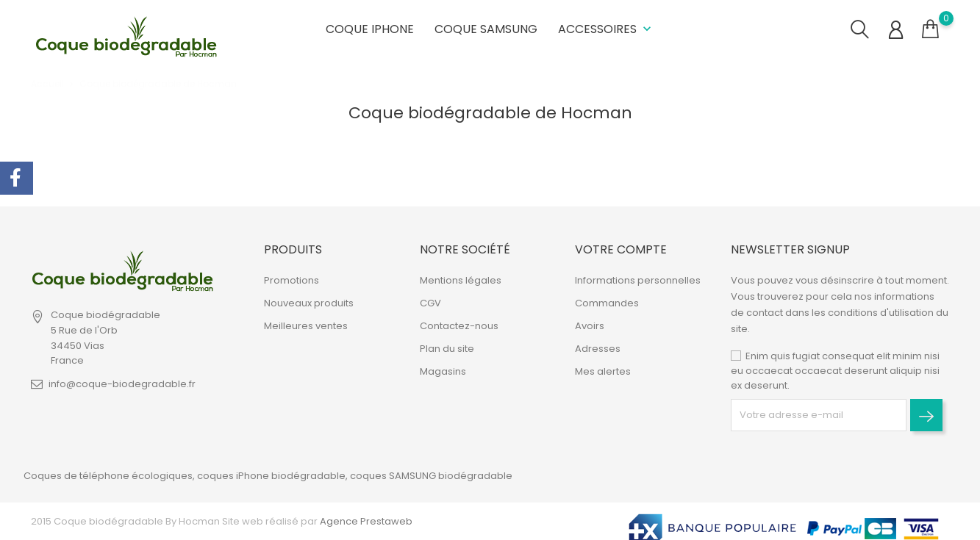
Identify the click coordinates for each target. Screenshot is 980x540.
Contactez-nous (459, 326)
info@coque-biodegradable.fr (122, 384)
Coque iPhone (370, 29)
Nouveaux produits (309, 303)
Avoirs (590, 326)
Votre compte (621, 249)
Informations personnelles (638, 280)
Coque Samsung (486, 29)
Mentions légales (461, 280)
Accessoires (606, 29)
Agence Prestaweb (365, 521)
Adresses (598, 349)
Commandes (607, 303)
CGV (430, 303)
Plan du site (447, 349)
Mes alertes (603, 371)
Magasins (443, 371)
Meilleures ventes (306, 326)
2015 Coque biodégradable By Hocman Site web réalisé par (174, 521)
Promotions (292, 280)
